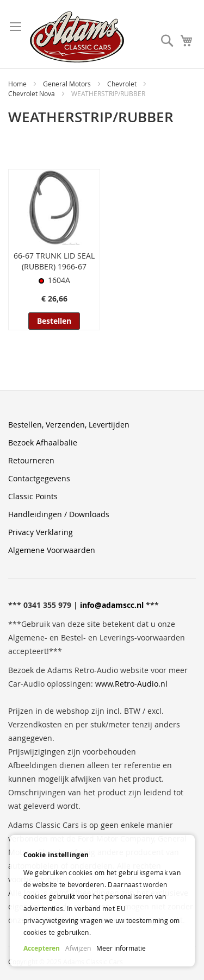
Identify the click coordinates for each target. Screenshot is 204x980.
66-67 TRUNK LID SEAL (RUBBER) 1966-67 (54, 261)
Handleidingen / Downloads (59, 514)
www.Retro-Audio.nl (131, 684)
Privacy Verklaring (41, 532)
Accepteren (42, 948)
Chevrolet (123, 84)
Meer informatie (121, 948)
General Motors (68, 84)
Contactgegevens (39, 478)
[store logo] (77, 37)
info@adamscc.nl (112, 605)
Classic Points (33, 496)
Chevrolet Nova (32, 93)
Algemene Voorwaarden (52, 550)
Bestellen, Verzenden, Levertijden (69, 425)
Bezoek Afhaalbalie (43, 442)
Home (18, 84)
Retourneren (31, 460)
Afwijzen (78, 948)
